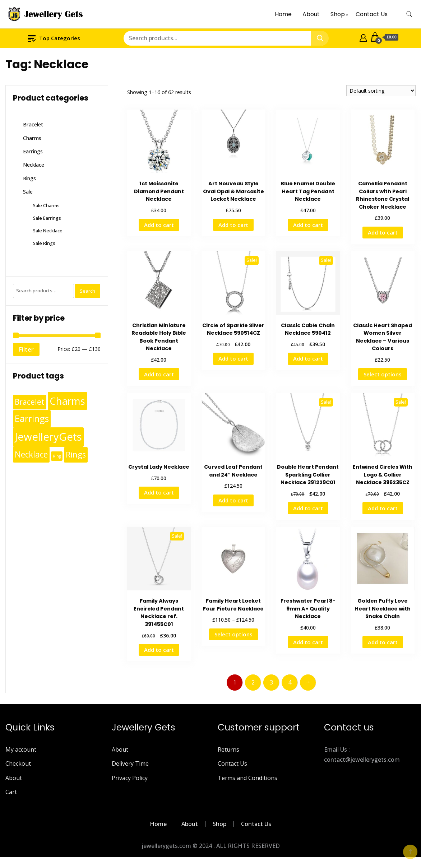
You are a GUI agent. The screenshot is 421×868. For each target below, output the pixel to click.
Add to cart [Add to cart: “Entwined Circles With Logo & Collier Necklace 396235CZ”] (383, 508)
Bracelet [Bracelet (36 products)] (30, 402)
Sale (28, 192)
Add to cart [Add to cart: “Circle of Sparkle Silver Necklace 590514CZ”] (233, 358)
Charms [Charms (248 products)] (67, 401)
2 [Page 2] (253, 682)
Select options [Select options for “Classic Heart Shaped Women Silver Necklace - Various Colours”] (383, 374)
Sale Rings (44, 243)
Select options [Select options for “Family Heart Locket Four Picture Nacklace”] (233, 634)
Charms (32, 138)
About (311, 14)
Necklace (34, 165)
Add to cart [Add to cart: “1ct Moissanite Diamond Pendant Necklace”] (159, 225)
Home (283, 14)
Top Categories (54, 38)
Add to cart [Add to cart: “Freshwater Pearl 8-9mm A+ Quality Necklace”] (308, 642)
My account (21, 749)
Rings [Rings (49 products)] (76, 454)
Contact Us (372, 14)
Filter (26, 349)
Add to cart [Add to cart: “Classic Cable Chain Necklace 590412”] (308, 358)
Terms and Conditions (247, 778)
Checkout (18, 763)
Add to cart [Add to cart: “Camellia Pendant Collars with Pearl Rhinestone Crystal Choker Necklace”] (383, 232)
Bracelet (33, 124)
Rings (29, 178)
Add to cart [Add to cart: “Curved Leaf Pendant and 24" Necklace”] (233, 500)
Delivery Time (130, 763)
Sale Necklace (48, 231)
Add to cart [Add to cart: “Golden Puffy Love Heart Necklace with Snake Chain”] (383, 642)
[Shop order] (381, 91)
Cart (11, 792)
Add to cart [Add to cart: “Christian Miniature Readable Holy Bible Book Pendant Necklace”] (159, 374)
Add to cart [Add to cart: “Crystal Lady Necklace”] (159, 492)
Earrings (33, 151)
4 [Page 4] (290, 682)
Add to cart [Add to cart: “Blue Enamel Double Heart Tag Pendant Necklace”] (308, 225)
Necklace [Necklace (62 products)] (31, 454)
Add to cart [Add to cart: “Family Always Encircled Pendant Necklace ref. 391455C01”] (159, 650)
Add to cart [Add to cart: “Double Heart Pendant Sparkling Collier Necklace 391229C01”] (308, 508)
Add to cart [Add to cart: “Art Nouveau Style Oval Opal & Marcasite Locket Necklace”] (233, 225)
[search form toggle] (409, 14)
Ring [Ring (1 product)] (57, 456)
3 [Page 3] (271, 682)
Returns (228, 749)
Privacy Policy (130, 778)
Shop (338, 14)
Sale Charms (46, 205)
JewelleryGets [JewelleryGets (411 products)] (48, 437)
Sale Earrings (47, 218)
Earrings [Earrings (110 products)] (32, 418)
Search (87, 291)
